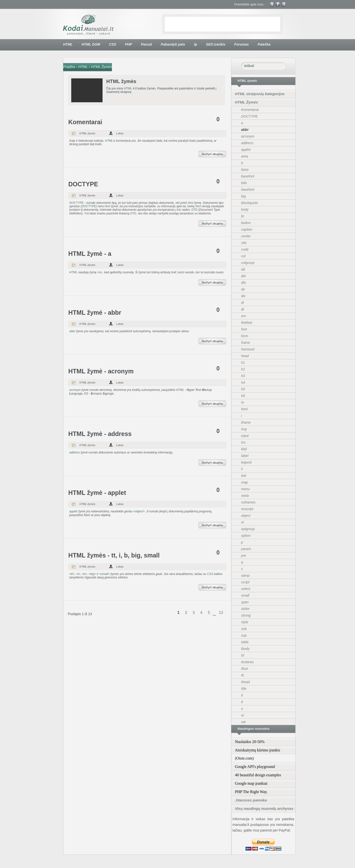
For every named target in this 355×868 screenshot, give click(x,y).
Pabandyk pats (173, 44)
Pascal (146, 44)
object (139, 511)
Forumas (241, 44)
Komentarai (85, 122)
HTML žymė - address (100, 434)
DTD (195, 210)
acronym (75, 390)
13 (221, 613)
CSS (113, 44)
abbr (72, 331)
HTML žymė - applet (97, 493)
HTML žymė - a (90, 254)
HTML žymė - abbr (95, 312)
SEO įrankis (216, 44)
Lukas (120, 133)
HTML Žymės (102, 67)
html (190, 203)
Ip (195, 44)
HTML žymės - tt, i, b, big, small (114, 555)
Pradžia (69, 67)
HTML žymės (87, 133)
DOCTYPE (83, 184)
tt (72, 574)
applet (73, 511)
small (104, 574)
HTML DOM (91, 44)
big (92, 574)
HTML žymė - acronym (101, 371)
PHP (129, 44)
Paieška (264, 44)
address (75, 452)
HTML (68, 44)
